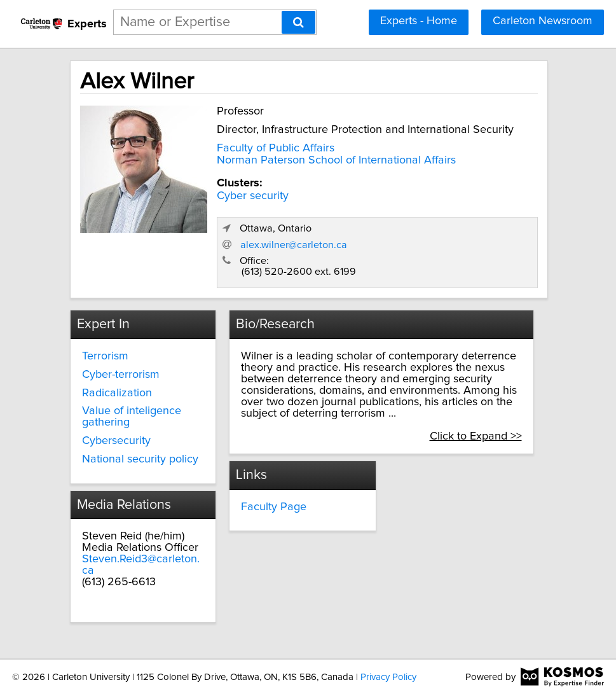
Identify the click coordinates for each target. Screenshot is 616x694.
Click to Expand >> (476, 436)
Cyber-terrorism (121, 375)
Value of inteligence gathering (132, 417)
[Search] (298, 22)
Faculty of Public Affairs (276, 148)
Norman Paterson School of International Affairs (336, 160)
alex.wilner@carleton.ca (294, 245)
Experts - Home (419, 21)
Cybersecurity (116, 441)
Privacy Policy (388, 677)
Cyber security (253, 196)
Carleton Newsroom (543, 21)
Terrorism (105, 356)
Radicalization (117, 393)
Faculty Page (274, 507)
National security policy (140, 459)
